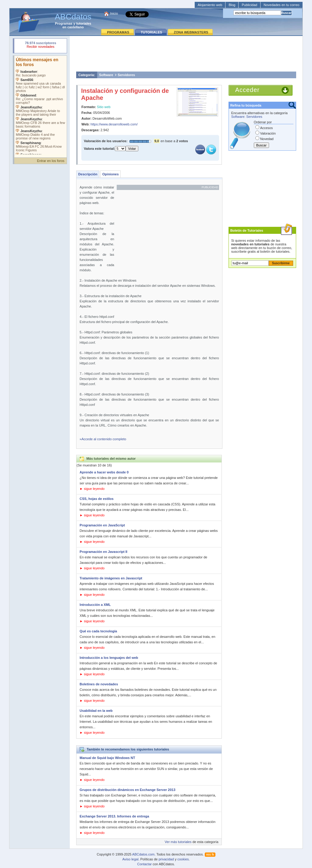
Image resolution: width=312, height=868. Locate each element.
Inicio (114, 13)
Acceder (247, 90)
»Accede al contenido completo (103, 439)
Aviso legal (130, 859)
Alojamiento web (210, 5)
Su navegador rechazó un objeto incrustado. (41, 46)
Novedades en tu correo (281, 5)
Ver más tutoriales (178, 842)
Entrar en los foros (51, 161)
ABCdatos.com (143, 854)
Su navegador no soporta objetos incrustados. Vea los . (41, 105)
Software (106, 75)
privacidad (166, 859)
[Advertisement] (186, 54)
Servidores (126, 75)
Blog (232, 5)
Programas (64, 23)
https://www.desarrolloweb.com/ (114, 124)
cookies (183, 859)
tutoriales (84, 23)
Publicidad (249, 5)
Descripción (88, 174)
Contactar (144, 864)
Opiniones (111, 174)
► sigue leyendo (92, 489)
